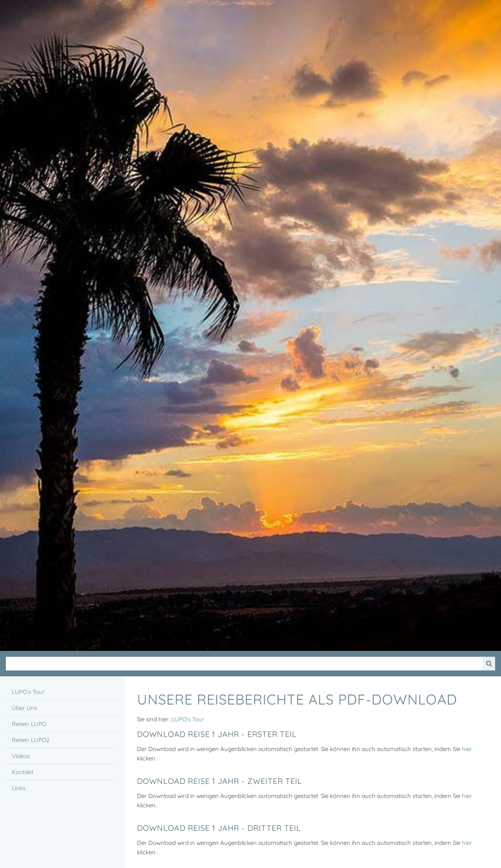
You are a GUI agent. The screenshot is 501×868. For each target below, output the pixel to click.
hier (467, 749)
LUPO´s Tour (188, 719)
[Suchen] (244, 664)
